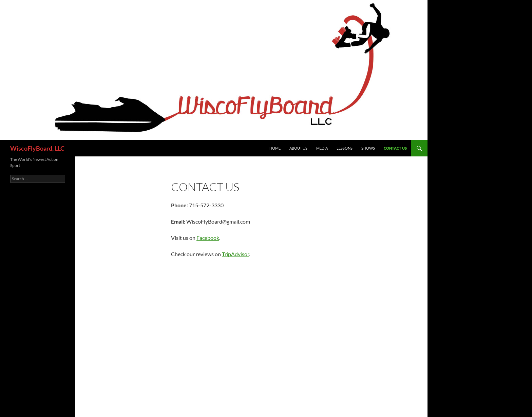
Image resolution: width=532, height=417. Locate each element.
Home (275, 148)
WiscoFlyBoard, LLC (37, 148)
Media (322, 148)
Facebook (208, 238)
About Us (298, 148)
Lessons (345, 148)
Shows (368, 148)
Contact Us (395, 148)
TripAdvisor (235, 254)
